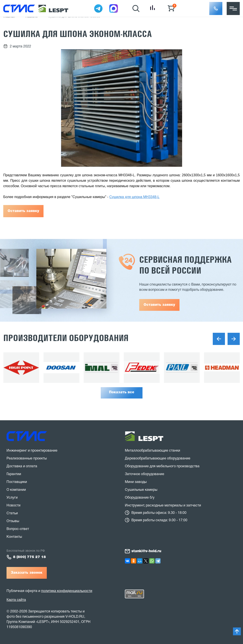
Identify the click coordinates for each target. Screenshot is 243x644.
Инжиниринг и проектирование (32, 451)
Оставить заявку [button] (159, 305)
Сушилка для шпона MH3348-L (134, 197)
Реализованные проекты (27, 459)
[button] (216, 8)
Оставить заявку (23, 211)
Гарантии (14, 474)
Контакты (14, 537)
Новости (13, 506)
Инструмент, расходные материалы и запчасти (163, 506)
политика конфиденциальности (67, 591)
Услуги (12, 498)
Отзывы (13, 521)
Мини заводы (136, 482)
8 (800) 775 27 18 (29, 557)
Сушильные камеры (141, 490)
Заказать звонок (27, 573)
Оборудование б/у (140, 498)
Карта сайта (16, 600)
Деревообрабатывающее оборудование (158, 459)
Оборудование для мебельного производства (162, 466)
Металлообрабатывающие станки (153, 451)
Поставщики (17, 482)
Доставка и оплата (22, 466)
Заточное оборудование (145, 474)
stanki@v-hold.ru (146, 551)
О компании (16, 490)
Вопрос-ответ (18, 529)
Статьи (12, 513)
